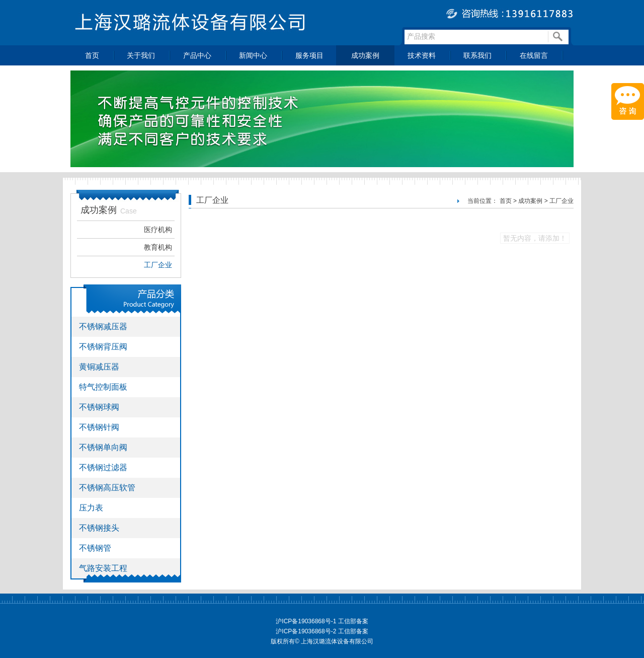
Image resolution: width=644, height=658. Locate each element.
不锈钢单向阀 (103, 447)
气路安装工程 (103, 568)
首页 (92, 55)
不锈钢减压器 (103, 326)
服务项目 (309, 55)
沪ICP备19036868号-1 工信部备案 (322, 621)
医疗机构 (158, 230)
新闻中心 (253, 55)
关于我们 (141, 55)
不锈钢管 (95, 548)
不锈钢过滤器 (103, 467)
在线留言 (534, 55)
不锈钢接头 (99, 528)
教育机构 (158, 247)
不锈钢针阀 (99, 427)
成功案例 (365, 55)
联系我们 (477, 55)
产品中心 (197, 55)
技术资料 (422, 55)
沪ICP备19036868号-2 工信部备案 (322, 631)
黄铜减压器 (99, 367)
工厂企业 (158, 265)
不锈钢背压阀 (103, 347)
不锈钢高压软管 (107, 488)
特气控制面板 (103, 387)
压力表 (91, 508)
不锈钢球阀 (99, 407)
